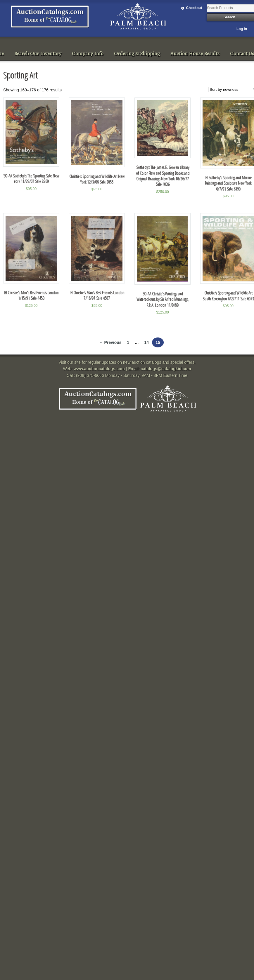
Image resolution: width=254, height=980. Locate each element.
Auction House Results (195, 53)
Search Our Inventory (38, 53)
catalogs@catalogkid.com (166, 369)
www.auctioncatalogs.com (99, 369)
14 (146, 342)
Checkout (194, 8)
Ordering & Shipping (137, 53)
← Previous (110, 342)
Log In (242, 29)
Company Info (88, 53)
